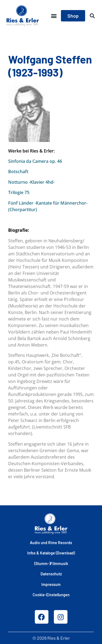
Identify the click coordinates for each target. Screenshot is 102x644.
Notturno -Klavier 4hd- (31, 182)
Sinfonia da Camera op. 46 (35, 161)
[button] (54, 16)
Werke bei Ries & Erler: (31, 151)
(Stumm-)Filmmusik (51, 564)
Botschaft (18, 172)
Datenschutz (51, 574)
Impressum (51, 584)
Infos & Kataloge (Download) (51, 553)
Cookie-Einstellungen (51, 595)
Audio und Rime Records (51, 543)
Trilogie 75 (19, 192)
